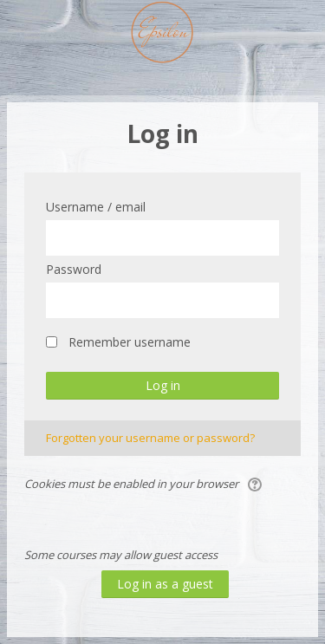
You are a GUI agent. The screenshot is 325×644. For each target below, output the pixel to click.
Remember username (130, 342)
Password (74, 269)
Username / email (96, 207)
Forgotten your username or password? (150, 438)
